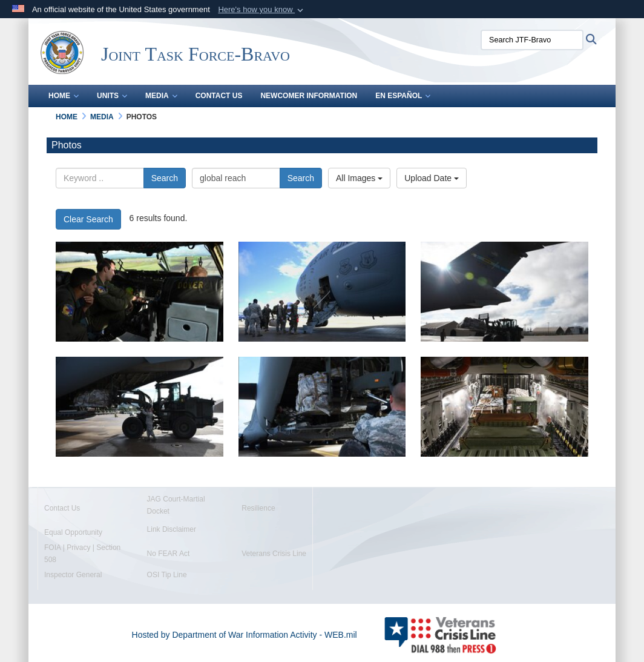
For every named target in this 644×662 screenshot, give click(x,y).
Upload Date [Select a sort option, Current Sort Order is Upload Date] (432, 178)
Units (112, 96)
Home (64, 96)
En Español (403, 96)
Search (165, 178)
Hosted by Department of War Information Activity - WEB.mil (245, 635)
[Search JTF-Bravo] (532, 40)
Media (161, 96)
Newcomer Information (309, 96)
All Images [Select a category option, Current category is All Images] (359, 178)
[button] (262, 10)
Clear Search (88, 219)
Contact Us (219, 96)
